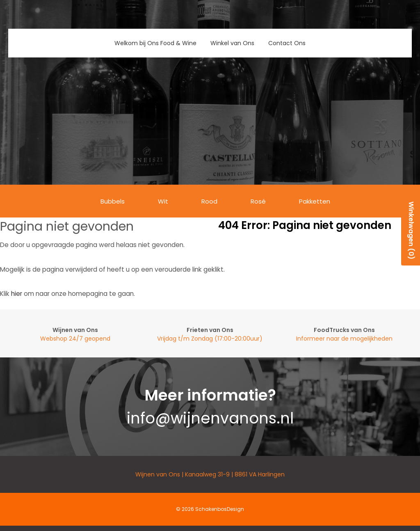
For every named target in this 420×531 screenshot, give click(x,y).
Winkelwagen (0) (411, 230)
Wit (163, 201)
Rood (209, 201)
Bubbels (113, 201)
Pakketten (315, 201)
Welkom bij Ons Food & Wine (155, 43)
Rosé (258, 201)
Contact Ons (287, 43)
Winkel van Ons (232, 43)
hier (17, 294)
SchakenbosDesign (220, 509)
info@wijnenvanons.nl (210, 418)
